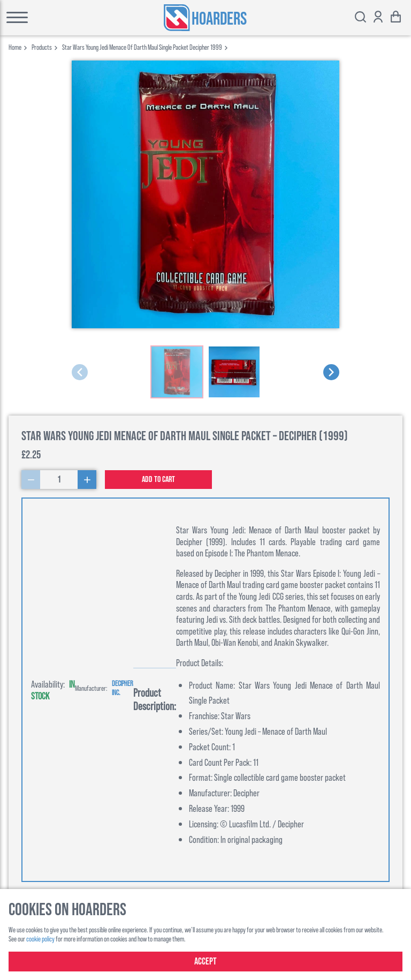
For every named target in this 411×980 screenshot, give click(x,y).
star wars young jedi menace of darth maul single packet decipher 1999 (142, 47)
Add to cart (158, 480)
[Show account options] (378, 18)
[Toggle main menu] (46, 18)
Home (15, 47)
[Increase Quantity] (87, 480)
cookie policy (40, 938)
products (42, 47)
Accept (205, 962)
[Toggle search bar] (360, 18)
